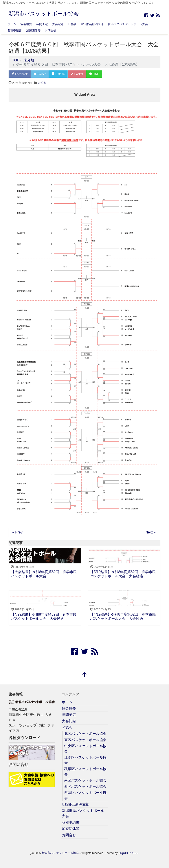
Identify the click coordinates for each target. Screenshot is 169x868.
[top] (84, 675)
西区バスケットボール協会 (85, 786)
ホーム (12, 24)
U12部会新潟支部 (92, 24)
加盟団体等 (33, 30)
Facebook (20, 74)
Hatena (58, 74)
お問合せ (51, 30)
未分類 (42, 83)
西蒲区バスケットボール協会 (85, 795)
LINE (94, 74)
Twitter (40, 74)
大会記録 (58, 24)
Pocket (77, 74)
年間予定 (42, 24)
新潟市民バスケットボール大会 (128, 24)
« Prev (17, 532)
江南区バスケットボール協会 (85, 760)
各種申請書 (15, 30)
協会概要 (26, 24)
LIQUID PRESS (128, 853)
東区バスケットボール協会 (85, 740)
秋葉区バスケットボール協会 (85, 771)
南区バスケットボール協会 (85, 780)
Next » (151, 532)
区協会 (72, 24)
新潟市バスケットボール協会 (44, 14)
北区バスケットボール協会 (85, 734)
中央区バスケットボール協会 (85, 749)
